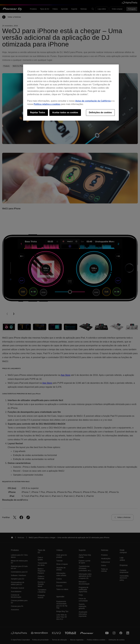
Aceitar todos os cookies (65, 112)
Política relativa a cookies (47, 104)
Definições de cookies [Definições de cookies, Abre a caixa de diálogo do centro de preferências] (100, 112)
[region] (71, 93)
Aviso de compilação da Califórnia (93, 101)
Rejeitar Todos (38, 112)
